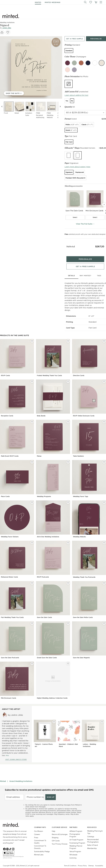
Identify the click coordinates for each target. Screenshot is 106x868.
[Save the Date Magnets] (89, 636)
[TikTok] (10, 845)
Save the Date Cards (44, 613)
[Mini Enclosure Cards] (17, 677)
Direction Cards (79, 371)
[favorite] (8, 32)
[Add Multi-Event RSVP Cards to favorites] (32, 418)
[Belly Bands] (53, 395)
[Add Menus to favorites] (68, 418)
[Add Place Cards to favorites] (32, 458)
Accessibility (99, 862)
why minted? (85, 272)
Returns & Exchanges (60, 830)
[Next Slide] (104, 205)
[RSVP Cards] (17, 354)
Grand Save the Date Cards (47, 654)
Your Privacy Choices (60, 840)
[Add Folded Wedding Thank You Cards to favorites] (68, 337)
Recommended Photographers (93, 837)
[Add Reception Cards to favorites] (32, 377)
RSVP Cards (5, 371)
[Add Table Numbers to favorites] (104, 418)
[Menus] (53, 435)
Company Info (40, 823)
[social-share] (2, 32)
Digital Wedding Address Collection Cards (52, 694)
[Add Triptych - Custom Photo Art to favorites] (54, 718)
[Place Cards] (17, 475)
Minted (3, 777)
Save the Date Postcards (10, 654)
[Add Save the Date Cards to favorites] (68, 579)
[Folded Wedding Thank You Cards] (53, 354)
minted (38, 2)
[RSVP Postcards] (53, 556)
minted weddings (53, 2)
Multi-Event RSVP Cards (10, 452)
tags (99, 272)
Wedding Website (79, 533)
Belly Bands (41, 412)
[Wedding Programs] (53, 475)
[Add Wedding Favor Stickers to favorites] (32, 498)
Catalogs (91, 832)
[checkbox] (75, 217)
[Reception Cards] (17, 395)
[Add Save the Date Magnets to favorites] (104, 619)
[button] (85, 2)
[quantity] (85, 113)
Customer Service (60, 823)
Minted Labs (39, 851)
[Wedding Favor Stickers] (17, 516)
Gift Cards (56, 837)
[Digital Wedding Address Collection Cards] (53, 677)
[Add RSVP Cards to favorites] (32, 337)
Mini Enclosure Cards (9, 694)
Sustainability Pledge (42, 847)
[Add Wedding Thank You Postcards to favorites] (104, 539)
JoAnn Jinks (7, 28)
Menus (39, 452)
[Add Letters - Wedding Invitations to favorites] (102, 718)
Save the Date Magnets (81, 654)
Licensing (73, 854)
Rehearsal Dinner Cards (9, 573)
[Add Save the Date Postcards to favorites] (32, 619)
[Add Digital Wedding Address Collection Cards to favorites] (68, 660)
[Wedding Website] (89, 516)
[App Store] (15, 849)
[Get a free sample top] (75, 39)
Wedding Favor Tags (81, 492)
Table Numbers (78, 452)
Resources (92, 823)
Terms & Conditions (70, 862)
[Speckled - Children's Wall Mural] (69, 730)
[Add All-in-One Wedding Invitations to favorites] (68, 498)
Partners (73, 823)
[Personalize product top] (96, 39)
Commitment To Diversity (40, 843)
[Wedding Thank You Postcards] (89, 556)
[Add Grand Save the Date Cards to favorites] (68, 619)
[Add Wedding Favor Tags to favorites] (104, 458)
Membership (92, 844)
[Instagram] (13, 845)
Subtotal (69, 245)
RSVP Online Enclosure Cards (84, 412)
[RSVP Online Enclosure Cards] (89, 395)
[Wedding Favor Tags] (89, 475)
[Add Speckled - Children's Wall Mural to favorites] (78, 718)
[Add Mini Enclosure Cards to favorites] (32, 660)
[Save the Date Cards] (53, 596)
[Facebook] (4, 845)
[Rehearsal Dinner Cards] (17, 556)
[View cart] (96, 2)
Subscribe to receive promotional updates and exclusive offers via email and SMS (49, 786)
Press (36, 833)
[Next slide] (60, 106)
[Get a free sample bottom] (85, 262)
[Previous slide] (2, 106)
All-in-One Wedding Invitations (48, 533)
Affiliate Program (76, 827)
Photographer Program (75, 831)
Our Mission (39, 827)
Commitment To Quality (40, 838)
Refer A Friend (92, 841)
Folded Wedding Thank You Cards (49, 371)
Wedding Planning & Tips (95, 828)
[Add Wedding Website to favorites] (104, 498)
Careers (37, 830)
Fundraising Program (77, 839)
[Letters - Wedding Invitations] (93, 730)
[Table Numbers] (89, 435)
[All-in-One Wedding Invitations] (53, 516)
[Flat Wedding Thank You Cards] (17, 596)
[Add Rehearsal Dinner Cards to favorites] (32, 539)
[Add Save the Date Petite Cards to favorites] (104, 579)
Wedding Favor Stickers (10, 533)
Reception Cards (7, 412)
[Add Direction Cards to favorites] (104, 337)
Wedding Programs (44, 492)
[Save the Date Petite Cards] (89, 596)
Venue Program (75, 847)
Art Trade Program (76, 836)
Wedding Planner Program (76, 843)
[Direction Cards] (89, 354)
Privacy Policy (82, 862)
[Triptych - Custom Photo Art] (45, 730)
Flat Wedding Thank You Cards (12, 613)
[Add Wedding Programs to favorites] (68, 458)
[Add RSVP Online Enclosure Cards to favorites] (104, 377)
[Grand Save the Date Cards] (53, 636)
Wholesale (73, 851)
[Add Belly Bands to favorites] (68, 377)
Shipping (55, 833)
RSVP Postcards (43, 573)
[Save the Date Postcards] (17, 636)
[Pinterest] (7, 845)
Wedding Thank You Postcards (84, 573)
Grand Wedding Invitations (21, 777)
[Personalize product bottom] (85, 255)
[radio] (69, 51)
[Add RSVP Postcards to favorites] (68, 539)
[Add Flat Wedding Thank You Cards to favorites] (32, 579)
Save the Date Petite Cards (83, 613)
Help (53, 827)
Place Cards (5, 492)
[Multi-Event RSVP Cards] (17, 435)
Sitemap (91, 862)
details (72, 272)
